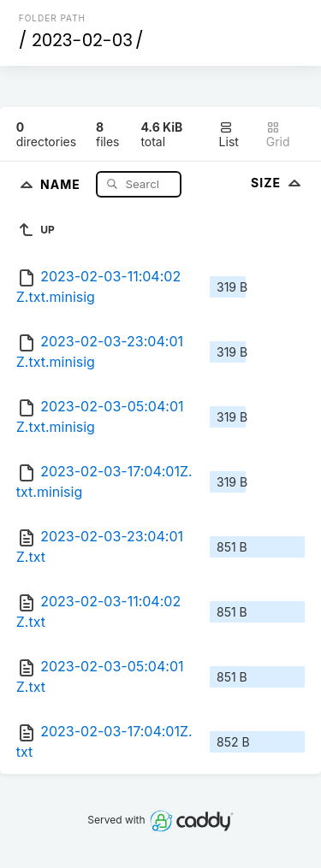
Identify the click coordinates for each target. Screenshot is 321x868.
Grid (278, 135)
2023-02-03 (82, 40)
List (229, 135)
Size (278, 183)
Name (62, 183)
